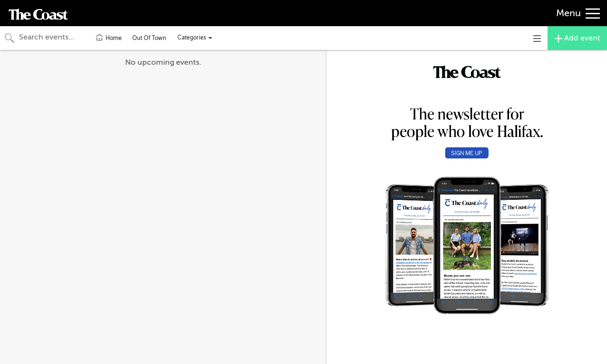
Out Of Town (149, 38)
